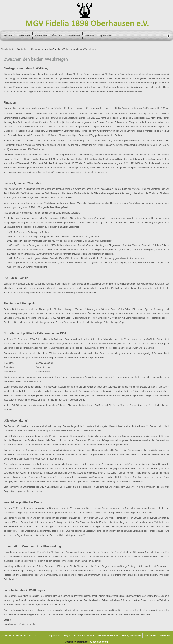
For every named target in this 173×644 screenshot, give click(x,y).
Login (67, 636)
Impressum (54, 636)
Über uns (57, 36)
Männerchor (24, 36)
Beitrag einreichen (131, 636)
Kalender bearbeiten (84, 636)
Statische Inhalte (27, 624)
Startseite (7, 36)
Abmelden (165, 636)
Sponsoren (105, 36)
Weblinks (90, 36)
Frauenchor (41, 36)
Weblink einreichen (108, 636)
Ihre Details (150, 636)
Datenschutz (73, 36)
